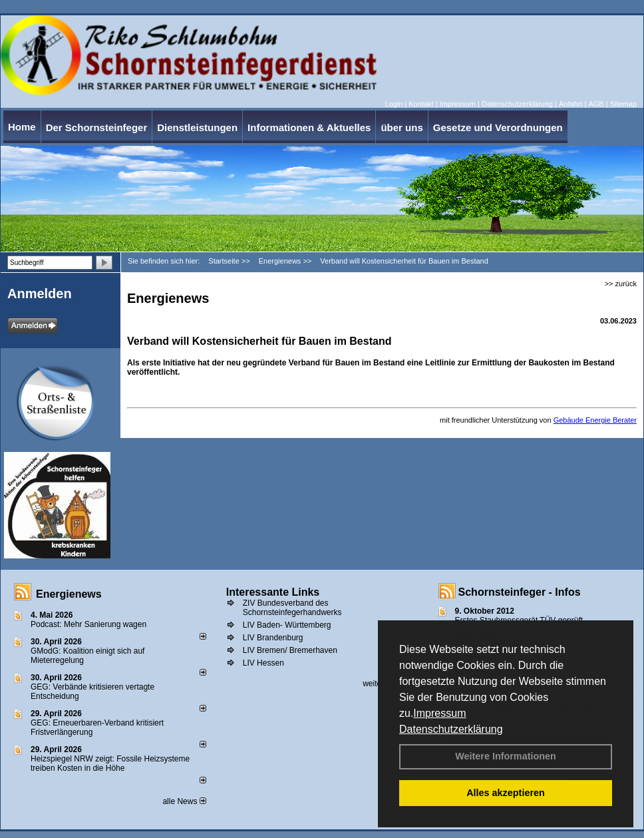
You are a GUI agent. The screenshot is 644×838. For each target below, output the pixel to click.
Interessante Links (273, 592)
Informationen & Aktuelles (309, 127)
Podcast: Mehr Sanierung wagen (88, 624)
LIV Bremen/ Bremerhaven (290, 650)
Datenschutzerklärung (451, 729)
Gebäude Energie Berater (595, 420)
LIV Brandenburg (273, 638)
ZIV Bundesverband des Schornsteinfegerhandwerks (292, 608)
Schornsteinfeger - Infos (520, 592)
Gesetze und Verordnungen (498, 127)
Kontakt (421, 104)
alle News (184, 801)
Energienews (69, 594)
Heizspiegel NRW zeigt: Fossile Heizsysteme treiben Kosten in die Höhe (110, 763)
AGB (596, 104)
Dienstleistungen (197, 127)
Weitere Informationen (506, 756)
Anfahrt (570, 104)
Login (394, 104)
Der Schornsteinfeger (97, 127)
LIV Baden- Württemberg (287, 625)
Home (22, 127)
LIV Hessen (263, 663)
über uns (402, 127)
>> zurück (621, 284)
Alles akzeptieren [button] (506, 793)
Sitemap (623, 104)
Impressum (439, 713)
